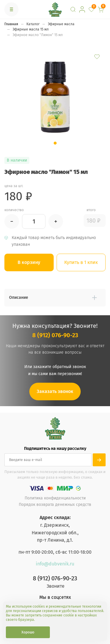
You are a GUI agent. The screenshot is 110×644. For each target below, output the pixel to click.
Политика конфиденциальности (55, 498)
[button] (55, 143)
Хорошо (28, 632)
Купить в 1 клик (81, 262)
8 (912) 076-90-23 (55, 335)
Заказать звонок (55, 391)
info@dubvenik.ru (55, 564)
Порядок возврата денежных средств (55, 505)
